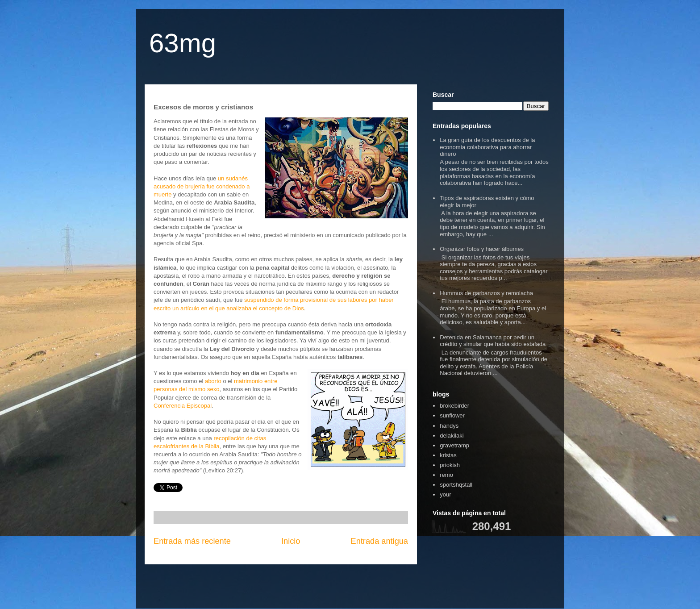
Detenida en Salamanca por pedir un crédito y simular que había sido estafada (493, 341)
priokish (450, 465)
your (445, 494)
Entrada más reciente (192, 541)
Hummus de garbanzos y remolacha (486, 293)
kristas (448, 455)
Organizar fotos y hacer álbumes (482, 249)
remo (446, 475)
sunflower (452, 415)
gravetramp (454, 445)
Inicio (291, 541)
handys (449, 426)
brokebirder (454, 406)
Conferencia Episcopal (183, 406)
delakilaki (452, 436)
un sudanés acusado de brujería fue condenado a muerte (202, 186)
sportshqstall (456, 485)
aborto (213, 381)
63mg (183, 43)
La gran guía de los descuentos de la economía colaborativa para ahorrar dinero (487, 147)
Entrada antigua (379, 541)
